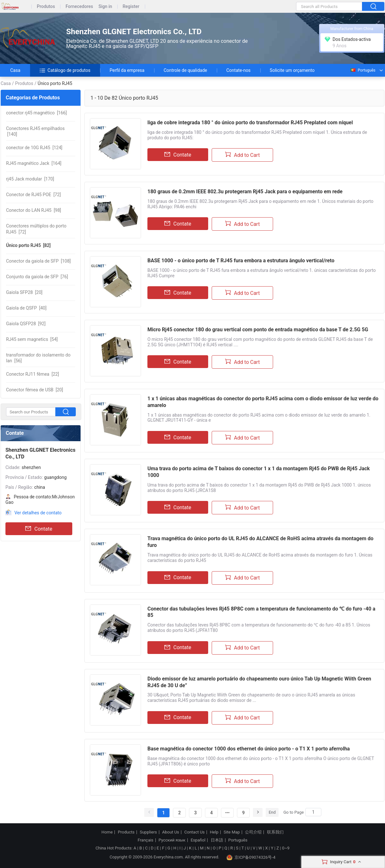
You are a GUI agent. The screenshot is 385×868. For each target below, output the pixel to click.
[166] (36, 113)
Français (145, 840)
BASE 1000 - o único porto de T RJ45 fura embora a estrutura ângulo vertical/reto (241, 261)
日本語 (217, 840)
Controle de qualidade (185, 70)
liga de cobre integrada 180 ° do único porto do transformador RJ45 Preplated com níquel (250, 123)
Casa (15, 70)
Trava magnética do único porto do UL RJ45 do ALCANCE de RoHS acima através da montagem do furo (260, 542)
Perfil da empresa (127, 70)
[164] (34, 163)
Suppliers (148, 832)
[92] (26, 324)
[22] (32, 374)
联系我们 (275, 832)
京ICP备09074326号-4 (251, 857)
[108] (38, 261)
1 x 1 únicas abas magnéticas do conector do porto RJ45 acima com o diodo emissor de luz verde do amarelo (263, 402)
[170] (30, 179)
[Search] (313, 812)
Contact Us (194, 832)
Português (363, 70)
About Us (171, 832)
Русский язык (172, 840)
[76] (37, 277)
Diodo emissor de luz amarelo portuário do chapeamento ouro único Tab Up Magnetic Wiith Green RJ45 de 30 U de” (259, 682)
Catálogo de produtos (65, 70)
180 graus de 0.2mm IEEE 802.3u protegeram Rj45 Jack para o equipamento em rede (245, 192)
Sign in (105, 7)
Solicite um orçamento (292, 70)
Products (126, 832)
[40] (26, 308)
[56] (38, 358)
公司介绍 (253, 832)
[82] (28, 245)
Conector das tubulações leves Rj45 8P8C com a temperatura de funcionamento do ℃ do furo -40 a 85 (261, 612)
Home (107, 832)
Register (131, 7)
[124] (34, 148)
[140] (35, 131)
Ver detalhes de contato (38, 513)
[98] (34, 210)
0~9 (286, 848)
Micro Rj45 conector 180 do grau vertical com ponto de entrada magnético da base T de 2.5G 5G (258, 330)
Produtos (46, 7)
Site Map (232, 832)
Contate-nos (239, 70)
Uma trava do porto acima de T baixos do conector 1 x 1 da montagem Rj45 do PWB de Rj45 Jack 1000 (259, 472)
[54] (32, 339)
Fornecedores (79, 7)
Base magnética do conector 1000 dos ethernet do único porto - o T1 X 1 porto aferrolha (249, 749)
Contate (39, 529)
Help (214, 832)
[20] (24, 292)
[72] (33, 195)
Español (198, 840)
